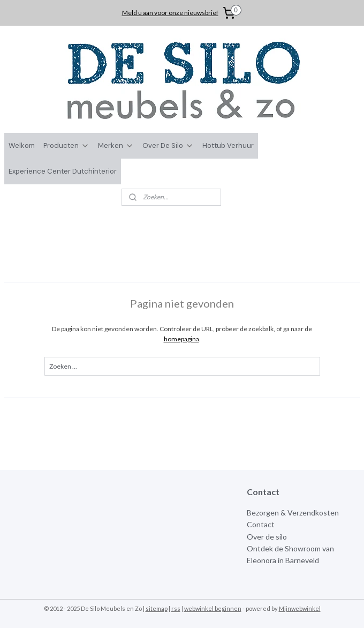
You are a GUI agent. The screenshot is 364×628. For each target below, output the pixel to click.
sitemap (157, 608)
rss (176, 608)
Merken (116, 145)
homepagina (181, 339)
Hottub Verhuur (228, 145)
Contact (261, 524)
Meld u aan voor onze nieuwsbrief (170, 13)
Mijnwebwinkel (300, 608)
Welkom (22, 145)
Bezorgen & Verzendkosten (293, 513)
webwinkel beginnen (213, 608)
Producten (66, 145)
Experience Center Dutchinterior (63, 171)
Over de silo (267, 537)
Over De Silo (168, 145)
